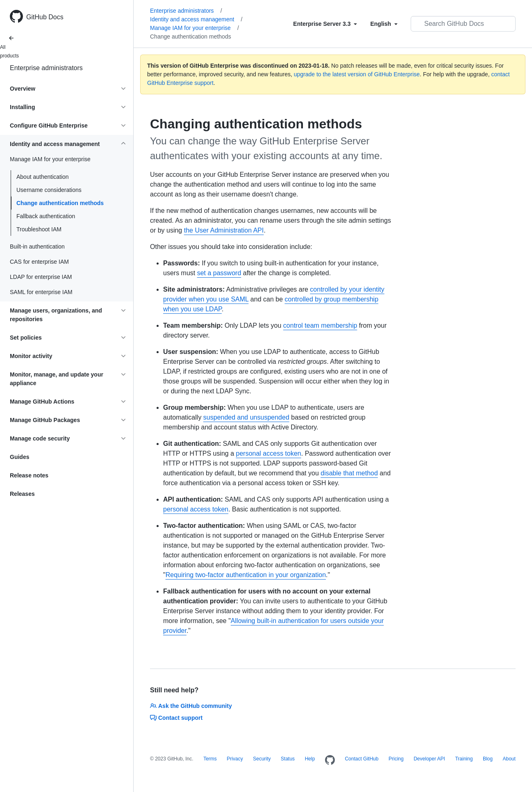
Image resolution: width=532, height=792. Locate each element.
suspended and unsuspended (246, 417)
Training (464, 759)
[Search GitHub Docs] (463, 24)
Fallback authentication (46, 216)
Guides (19, 457)
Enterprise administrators (46, 68)
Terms (210, 759)
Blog (488, 759)
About (509, 759)
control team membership (320, 325)
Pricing (396, 759)
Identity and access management (196, 19)
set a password (219, 273)
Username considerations (49, 190)
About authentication (43, 177)
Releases (22, 494)
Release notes (29, 475)
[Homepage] (330, 760)
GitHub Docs (45, 17)
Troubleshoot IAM (39, 229)
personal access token (269, 453)
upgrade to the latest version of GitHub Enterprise (357, 74)
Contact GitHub (361, 759)
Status (288, 759)
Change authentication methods (60, 203)
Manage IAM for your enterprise (194, 28)
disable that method (349, 473)
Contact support (176, 718)
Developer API (429, 759)
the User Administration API (224, 230)
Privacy (235, 759)
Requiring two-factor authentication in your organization (246, 575)
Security (262, 759)
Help (310, 759)
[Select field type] (325, 24)
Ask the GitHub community (191, 706)
